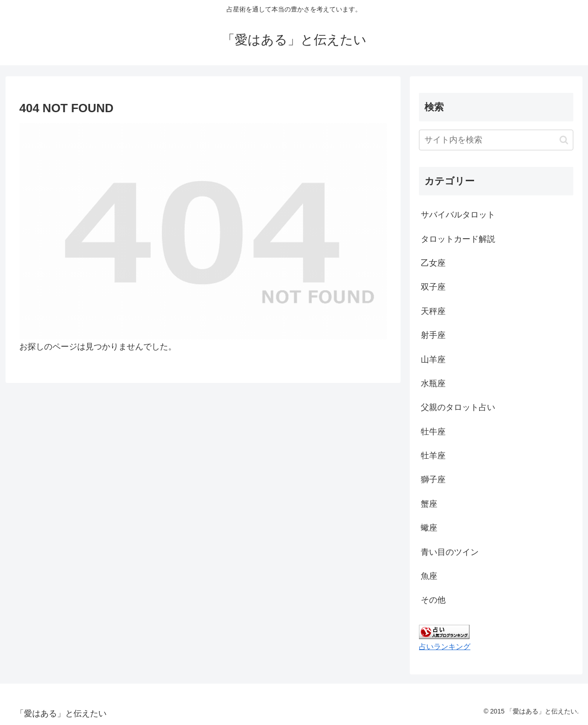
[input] (496, 140)
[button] (564, 140)
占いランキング (445, 646)
